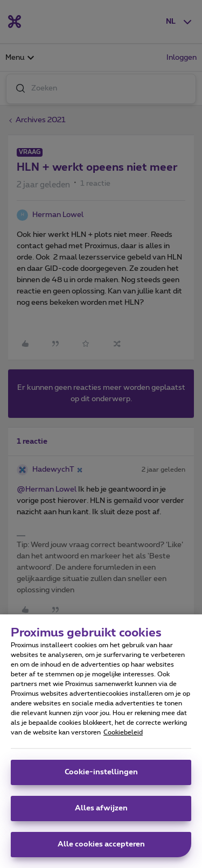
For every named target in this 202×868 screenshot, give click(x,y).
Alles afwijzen (101, 813)
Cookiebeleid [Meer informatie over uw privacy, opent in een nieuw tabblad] (123, 737)
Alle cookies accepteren (101, 849)
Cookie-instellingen (101, 776)
